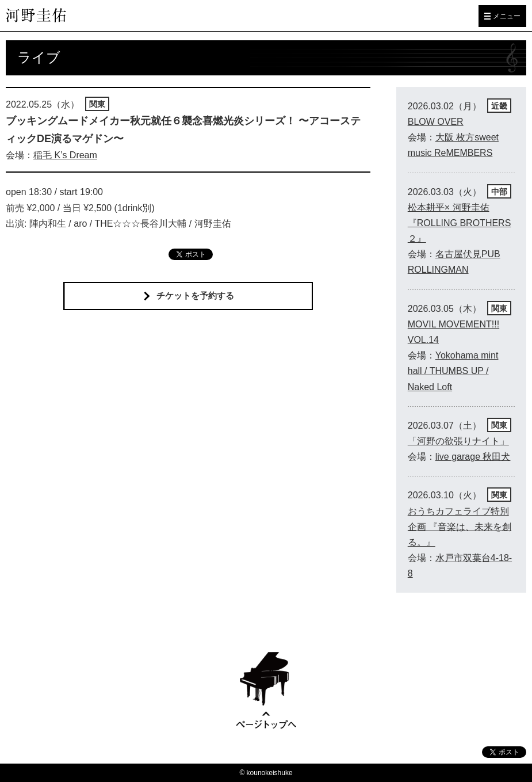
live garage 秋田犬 (473, 457)
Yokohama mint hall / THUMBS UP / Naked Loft (453, 371)
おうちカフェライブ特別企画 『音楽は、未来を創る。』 (460, 527)
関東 (97, 104)
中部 (499, 192)
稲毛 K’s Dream (65, 155)
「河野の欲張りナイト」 (458, 441)
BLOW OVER (436, 122)
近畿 (499, 106)
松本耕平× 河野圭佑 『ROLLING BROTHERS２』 (460, 223)
